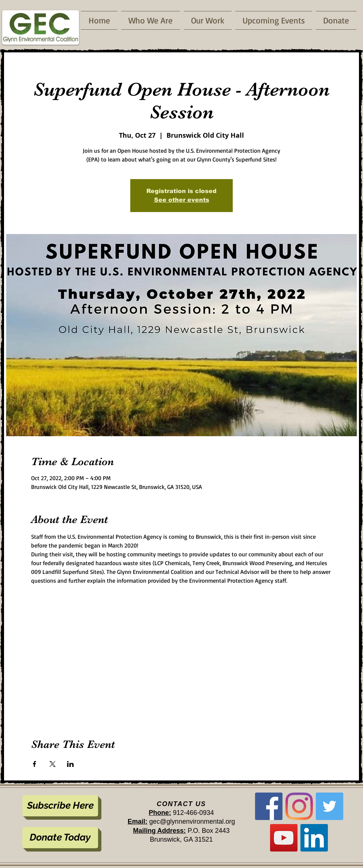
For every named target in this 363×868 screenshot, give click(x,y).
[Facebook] (269, 806)
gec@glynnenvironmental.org (192, 821)
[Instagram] (299, 806)
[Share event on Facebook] (35, 764)
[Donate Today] (60, 838)
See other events (182, 200)
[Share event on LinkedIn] (70, 764)
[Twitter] (330, 806)
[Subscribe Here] (60, 806)
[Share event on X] (53, 764)
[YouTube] (284, 838)
